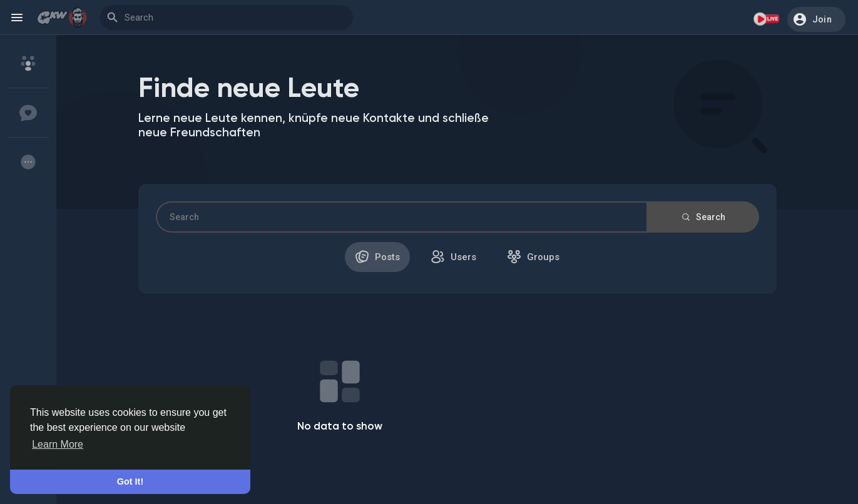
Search (703, 217)
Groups (533, 257)
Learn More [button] (58, 444)
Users (453, 257)
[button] (816, 19)
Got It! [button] (130, 481)
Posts (377, 257)
